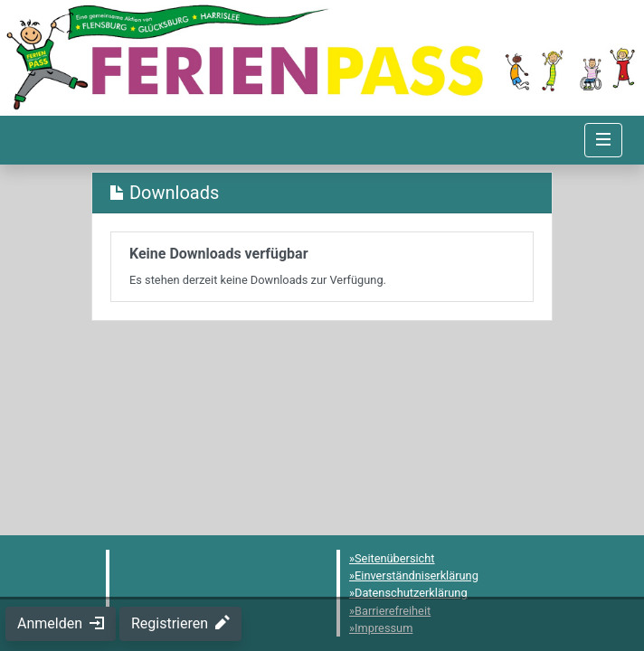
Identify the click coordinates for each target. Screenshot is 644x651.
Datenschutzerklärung (411, 593)
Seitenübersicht (395, 558)
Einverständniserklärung (417, 576)
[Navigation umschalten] (603, 140)
